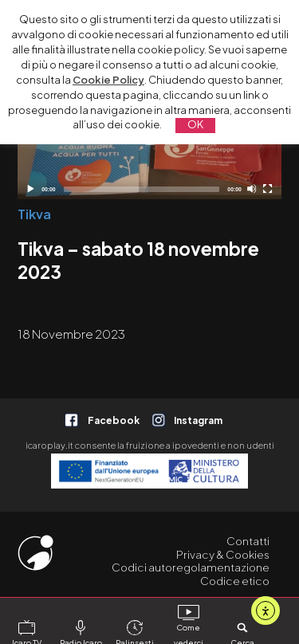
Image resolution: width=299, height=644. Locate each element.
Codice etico (235, 581)
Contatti (248, 541)
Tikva (34, 214)
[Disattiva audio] (252, 188)
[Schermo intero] (268, 188)
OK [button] (195, 124)
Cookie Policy (108, 80)
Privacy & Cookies (223, 554)
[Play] (30, 188)
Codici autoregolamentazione (191, 567)
